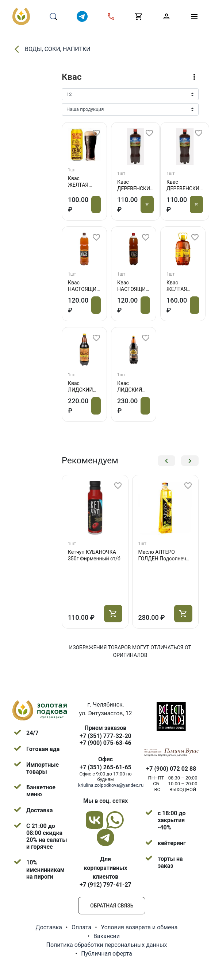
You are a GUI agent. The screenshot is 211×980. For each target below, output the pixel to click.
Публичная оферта (107, 954)
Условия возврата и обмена (139, 927)
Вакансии (107, 936)
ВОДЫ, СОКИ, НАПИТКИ (51, 49)
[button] (166, 461)
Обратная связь (112, 906)
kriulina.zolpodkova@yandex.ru (111, 785)
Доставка (49, 927)
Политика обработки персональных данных (107, 945)
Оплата (81, 927)
